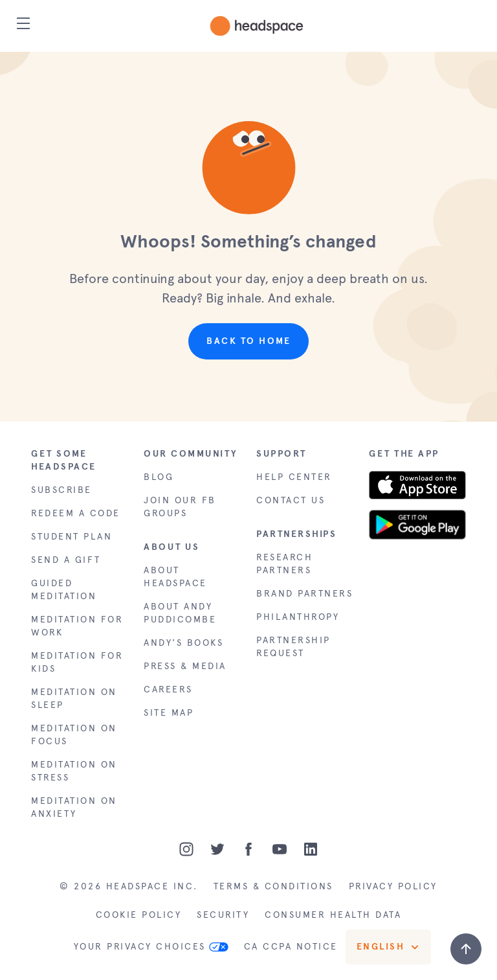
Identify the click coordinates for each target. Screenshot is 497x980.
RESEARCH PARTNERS (284, 564)
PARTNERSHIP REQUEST (293, 647)
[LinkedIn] (311, 849)
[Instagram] (186, 849)
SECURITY (223, 915)
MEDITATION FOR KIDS (77, 662)
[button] (249, 164)
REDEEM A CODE (76, 513)
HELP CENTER (294, 477)
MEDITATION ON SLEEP (74, 699)
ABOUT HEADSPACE (175, 577)
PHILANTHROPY (298, 617)
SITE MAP (169, 713)
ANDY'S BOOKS (183, 643)
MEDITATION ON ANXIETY (74, 807)
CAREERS (168, 689)
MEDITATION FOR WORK (77, 626)
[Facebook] (248, 849)
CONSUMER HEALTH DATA (333, 915)
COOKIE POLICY (139, 915)
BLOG (159, 477)
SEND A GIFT (66, 560)
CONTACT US (291, 500)
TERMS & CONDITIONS (273, 886)
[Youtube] (280, 849)
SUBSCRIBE (61, 490)
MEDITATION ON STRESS (74, 771)
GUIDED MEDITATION (64, 590)
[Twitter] (217, 849)
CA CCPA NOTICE (291, 947)
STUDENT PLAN (72, 537)
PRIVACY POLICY (393, 886)
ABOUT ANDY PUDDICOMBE (180, 613)
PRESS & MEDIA (185, 666)
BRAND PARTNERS (304, 594)
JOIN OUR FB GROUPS (180, 507)
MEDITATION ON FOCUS (74, 735)
